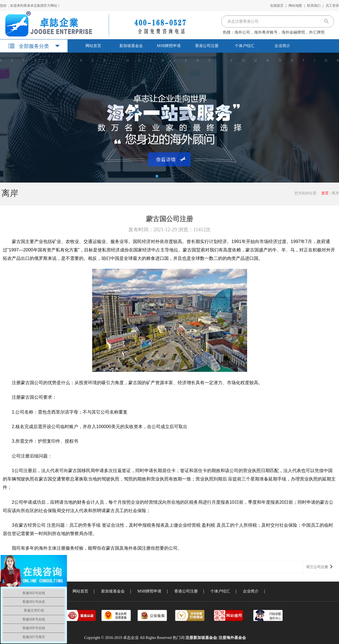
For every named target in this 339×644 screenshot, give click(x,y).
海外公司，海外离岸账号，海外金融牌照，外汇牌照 (280, 32)
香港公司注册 (207, 46)
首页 (325, 193)
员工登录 (332, 6)
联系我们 (314, 6)
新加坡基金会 (131, 46)
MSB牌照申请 (169, 46)
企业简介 (282, 46)
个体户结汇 (245, 46)
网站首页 (93, 46)
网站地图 (295, 6)
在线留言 (277, 6)
